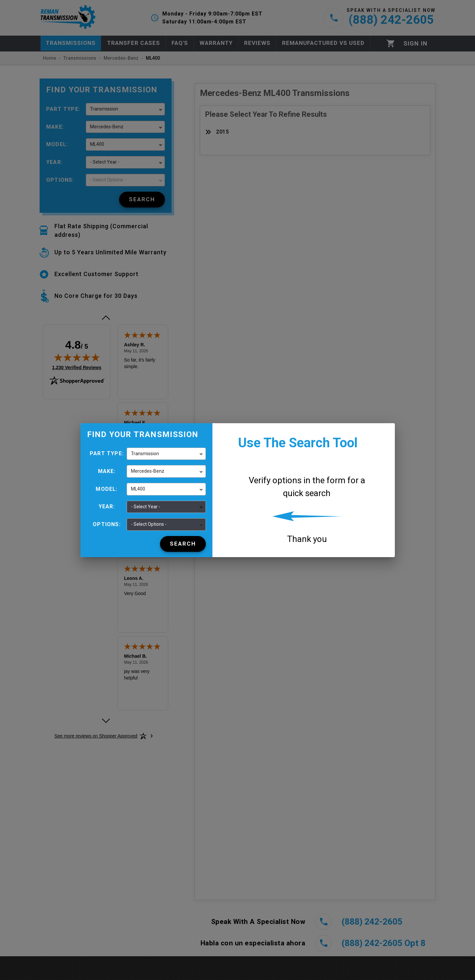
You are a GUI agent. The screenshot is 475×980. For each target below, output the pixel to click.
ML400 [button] (138, 489)
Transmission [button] (145, 454)
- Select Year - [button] (146, 507)
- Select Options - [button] (149, 524)
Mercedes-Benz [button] (148, 471)
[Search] (183, 544)
